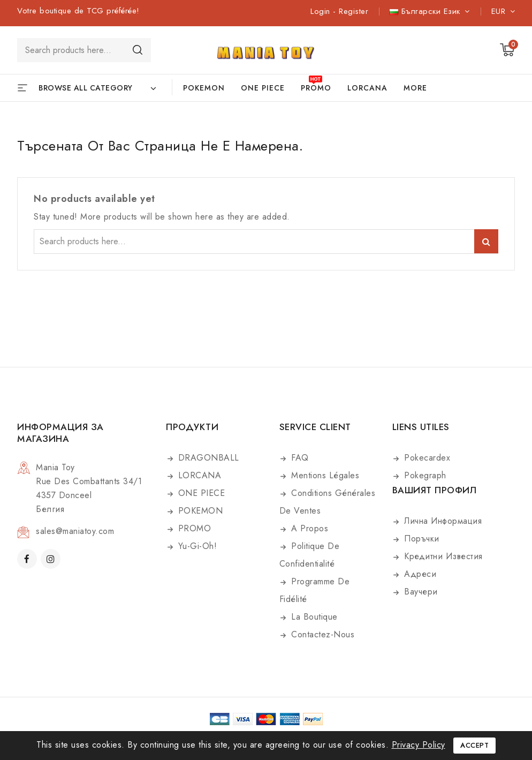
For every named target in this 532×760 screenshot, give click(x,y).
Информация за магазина (60, 433)
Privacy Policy (419, 745)
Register (354, 11)
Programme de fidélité (315, 590)
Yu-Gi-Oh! (196, 546)
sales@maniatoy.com (75, 531)
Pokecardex (426, 458)
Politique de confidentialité (310, 555)
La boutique (313, 617)
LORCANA (367, 88)
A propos (309, 528)
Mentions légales (324, 475)
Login (322, 11)
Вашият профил (435, 490)
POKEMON (204, 88)
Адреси (419, 574)
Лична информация (442, 521)
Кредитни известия (442, 556)
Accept (474, 745)
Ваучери (420, 592)
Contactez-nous (322, 634)
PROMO (316, 88)
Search (138, 50)
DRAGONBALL (207, 458)
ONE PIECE (263, 88)
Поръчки (420, 539)
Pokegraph (424, 475)
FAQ (299, 458)
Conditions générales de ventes (328, 502)
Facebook (28, 559)
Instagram (52, 559)
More (415, 88)
